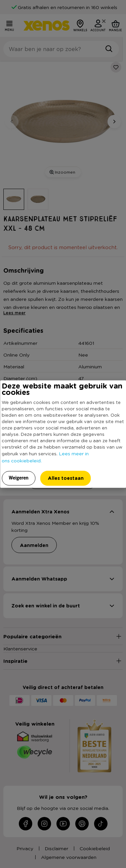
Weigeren (19, 477)
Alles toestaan (66, 478)
